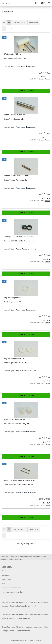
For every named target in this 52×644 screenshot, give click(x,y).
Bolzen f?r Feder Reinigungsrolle (16, 176)
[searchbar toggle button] (36, 3)
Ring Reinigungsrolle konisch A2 (16, 359)
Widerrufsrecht (7, 579)
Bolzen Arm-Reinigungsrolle (14, 115)
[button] (4, 23)
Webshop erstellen (18, 641)
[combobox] (19, 23)
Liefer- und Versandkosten (11, 588)
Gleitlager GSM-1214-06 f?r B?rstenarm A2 (20, 237)
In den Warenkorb (26, 91)
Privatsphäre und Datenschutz (13, 592)
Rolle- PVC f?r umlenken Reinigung (17, 419)
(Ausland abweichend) (28, 66)
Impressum (6, 575)
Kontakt (5, 571)
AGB (3, 584)
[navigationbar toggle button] (49, 3)
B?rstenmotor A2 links (12, 54)
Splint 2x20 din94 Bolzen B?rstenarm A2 (19, 480)
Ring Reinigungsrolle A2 (13, 298)
